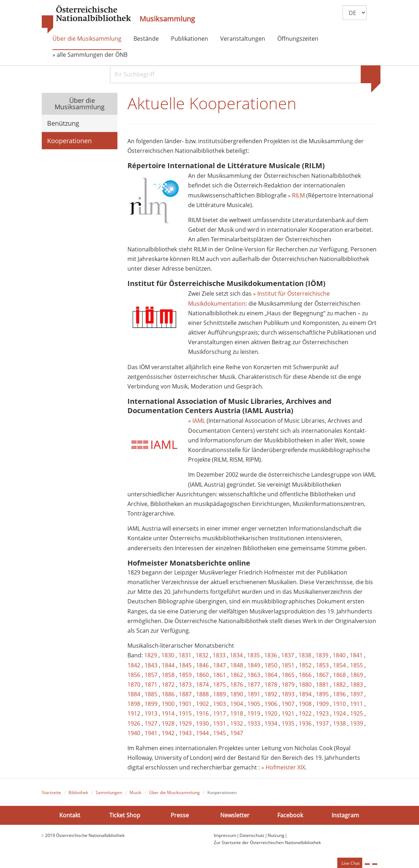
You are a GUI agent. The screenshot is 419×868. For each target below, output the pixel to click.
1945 (219, 733)
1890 (237, 694)
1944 (202, 733)
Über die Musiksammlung (87, 39)
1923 (322, 713)
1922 (305, 713)
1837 (288, 655)
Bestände (146, 39)
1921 (288, 713)
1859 (185, 675)
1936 (305, 723)
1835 (253, 655)
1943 (185, 733)
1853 (322, 665)
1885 (151, 694)
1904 (237, 704)
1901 (185, 704)
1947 (237, 733)
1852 (305, 665)
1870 (134, 684)
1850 (271, 665)
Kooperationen (69, 141)
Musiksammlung (167, 19)
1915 (185, 713)
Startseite (51, 792)
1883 (357, 684)
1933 (254, 723)
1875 (219, 684)
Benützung (63, 123)
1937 (322, 723)
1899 (151, 704)
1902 (202, 704)
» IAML (197, 421)
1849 (254, 665)
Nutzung (276, 835)
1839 (322, 655)
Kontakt (70, 815)
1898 (134, 704)
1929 (185, 723)
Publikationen (190, 39)
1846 (202, 665)
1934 (271, 723)
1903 (219, 704)
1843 (151, 665)
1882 (339, 684)
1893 (288, 694)
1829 (151, 655)
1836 (271, 655)
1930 (202, 723)
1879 (288, 684)
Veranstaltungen (243, 39)
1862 (237, 675)
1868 (339, 675)
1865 (288, 675)
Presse (180, 815)
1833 (219, 655)
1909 (322, 704)
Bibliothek (78, 792)
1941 (151, 733)
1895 (322, 694)
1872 (168, 684)
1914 (168, 713)
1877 (254, 684)
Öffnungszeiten (298, 39)
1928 (168, 723)
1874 (202, 684)
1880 (305, 684)
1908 (305, 704)
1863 (254, 675)
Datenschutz (252, 835)
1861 (219, 675)
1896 (339, 694)
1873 (185, 684)
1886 (168, 694)
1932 (237, 723)
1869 (357, 675)
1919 (254, 713)
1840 (339, 655)
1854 (339, 665)
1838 (305, 655)
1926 (134, 723)
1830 (168, 655)
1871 (151, 684)
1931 (219, 723)
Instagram (345, 815)
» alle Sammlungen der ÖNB (90, 55)
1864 (271, 675)
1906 (271, 704)
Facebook (290, 815)
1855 (357, 665)
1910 (339, 704)
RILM (299, 195)
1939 (357, 723)
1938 (339, 723)
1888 (202, 694)
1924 (339, 713)
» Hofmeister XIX (283, 767)
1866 (305, 675)
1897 (357, 694)
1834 (236, 655)
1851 (288, 665)
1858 (168, 675)
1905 (254, 704)
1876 (237, 684)
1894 (305, 694)
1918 (237, 713)
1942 (168, 733)
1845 (185, 665)
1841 (356, 655)
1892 (271, 694)
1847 (219, 665)
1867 (322, 675)
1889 (219, 694)
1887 (185, 694)
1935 (288, 723)
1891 (254, 694)
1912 (134, 713)
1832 (202, 655)
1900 (168, 704)
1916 (202, 713)
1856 (134, 675)
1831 (185, 655)
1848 (237, 665)
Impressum (225, 835)
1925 (357, 713)
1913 (151, 713)
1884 (134, 694)
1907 (288, 704)
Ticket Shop (125, 815)
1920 (271, 713)
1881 (322, 684)
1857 (151, 675)
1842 (134, 665)
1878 (271, 684)
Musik (135, 792)
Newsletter (235, 815)
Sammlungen (109, 792)
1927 (151, 723)
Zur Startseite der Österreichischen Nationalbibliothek (267, 842)
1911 (357, 704)
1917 (219, 713)
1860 (202, 675)
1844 (168, 665)
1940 (134, 733)
